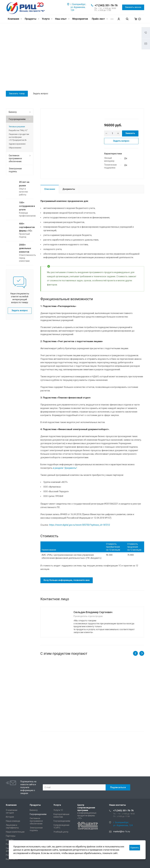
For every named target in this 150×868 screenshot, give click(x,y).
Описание (50, 189)
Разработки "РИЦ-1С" (18, 130)
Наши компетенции (15, 832)
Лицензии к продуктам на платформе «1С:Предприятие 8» (19, 137)
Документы (69, 189)
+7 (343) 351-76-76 (106, 5)
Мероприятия (80, 19)
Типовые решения (17, 127)
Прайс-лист (100, 19)
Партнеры (11, 836)
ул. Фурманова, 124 (123, 825)
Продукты (32, 19)
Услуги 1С (58, 810)
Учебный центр (61, 832)
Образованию (15, 148)
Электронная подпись (15, 170)
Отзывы (10, 840)
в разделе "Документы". (65, 468)
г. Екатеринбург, (78, 4)
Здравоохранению (17, 144)
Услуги (47, 19)
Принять (135, 848)
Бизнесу (13, 112)
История (10, 817)
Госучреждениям (17, 119)
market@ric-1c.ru (122, 832)
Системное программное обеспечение (15, 158)
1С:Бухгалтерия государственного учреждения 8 (56, 700)
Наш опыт (62, 19)
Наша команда (13, 821)
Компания (15, 19)
